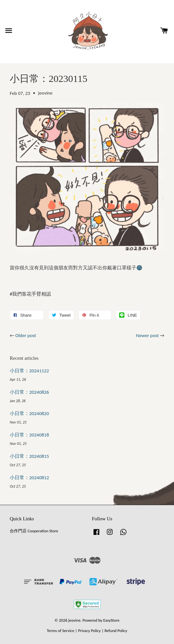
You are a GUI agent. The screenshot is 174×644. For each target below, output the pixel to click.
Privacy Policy (89, 631)
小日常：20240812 (29, 478)
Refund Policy (116, 631)
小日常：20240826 (29, 392)
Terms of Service (61, 631)
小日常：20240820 (29, 413)
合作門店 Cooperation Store (34, 531)
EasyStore (111, 620)
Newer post (147, 335)
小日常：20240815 (29, 456)
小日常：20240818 (29, 435)
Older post (26, 335)
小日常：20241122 (29, 371)
